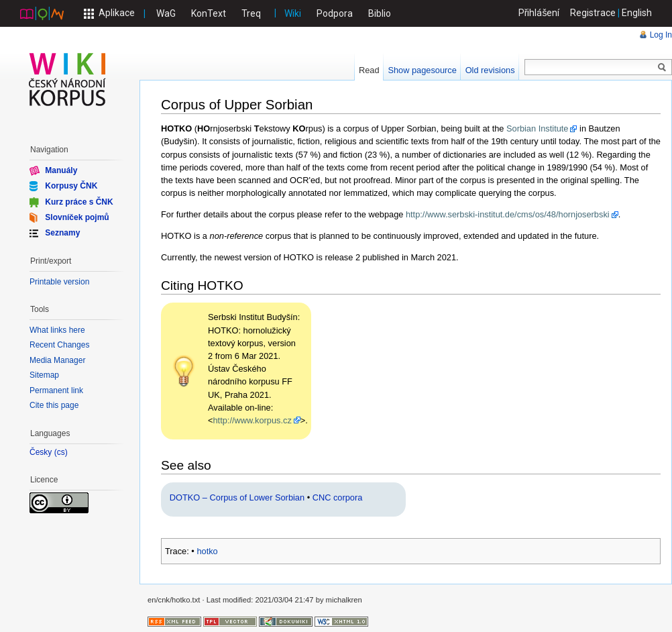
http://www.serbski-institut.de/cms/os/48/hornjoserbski (508, 214)
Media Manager (57, 360)
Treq (251, 13)
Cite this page (54, 405)
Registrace (593, 13)
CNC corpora (338, 497)
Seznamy (62, 233)
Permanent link (56, 390)
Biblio (380, 13)
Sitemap (44, 375)
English (637, 13)
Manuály (61, 170)
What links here (57, 330)
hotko (207, 551)
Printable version (59, 282)
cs (61, 453)
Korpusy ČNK (71, 186)
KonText (209, 13)
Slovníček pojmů (77, 217)
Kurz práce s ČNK (79, 201)
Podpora (335, 13)
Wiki (293, 13)
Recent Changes (59, 345)
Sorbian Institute (537, 128)
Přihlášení (539, 13)
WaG (166, 13)
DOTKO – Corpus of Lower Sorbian (237, 497)
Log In (661, 35)
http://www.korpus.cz (252, 420)
